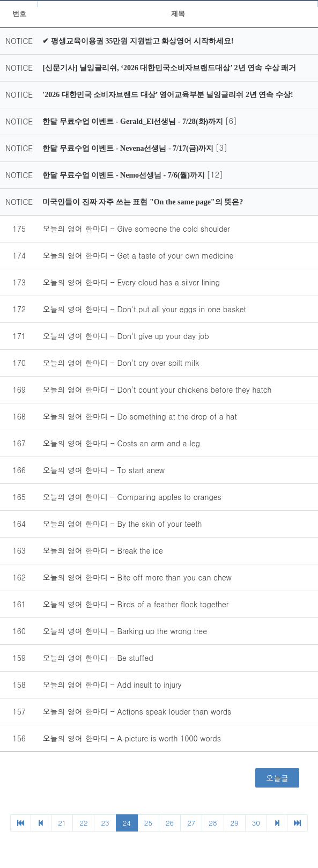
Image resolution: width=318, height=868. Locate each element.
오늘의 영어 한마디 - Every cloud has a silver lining (131, 282)
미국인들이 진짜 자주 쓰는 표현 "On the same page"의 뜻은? (143, 202)
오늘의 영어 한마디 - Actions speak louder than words (137, 711)
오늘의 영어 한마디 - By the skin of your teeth (122, 524)
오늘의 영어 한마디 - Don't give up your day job (125, 336)
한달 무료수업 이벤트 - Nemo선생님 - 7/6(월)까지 (124, 175)
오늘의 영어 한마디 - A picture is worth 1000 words (132, 738)
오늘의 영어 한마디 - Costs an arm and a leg (121, 443)
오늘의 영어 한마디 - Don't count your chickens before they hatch (157, 389)
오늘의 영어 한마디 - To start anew (103, 470)
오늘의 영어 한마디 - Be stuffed (98, 658)
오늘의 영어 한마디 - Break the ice (102, 550)
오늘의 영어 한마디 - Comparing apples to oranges (132, 497)
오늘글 (277, 778)
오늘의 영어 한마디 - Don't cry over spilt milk (121, 363)
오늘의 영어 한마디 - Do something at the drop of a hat (139, 416)
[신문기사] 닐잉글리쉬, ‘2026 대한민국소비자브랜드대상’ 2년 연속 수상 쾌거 (169, 68)
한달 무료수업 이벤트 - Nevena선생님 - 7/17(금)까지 (129, 148)
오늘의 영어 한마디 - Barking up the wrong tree (125, 631)
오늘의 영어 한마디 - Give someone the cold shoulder (136, 229)
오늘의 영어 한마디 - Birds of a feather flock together (135, 604)
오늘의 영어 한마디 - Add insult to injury (112, 685)
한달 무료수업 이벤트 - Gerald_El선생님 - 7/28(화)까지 (134, 122)
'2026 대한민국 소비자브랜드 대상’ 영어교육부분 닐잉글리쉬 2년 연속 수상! (168, 95)
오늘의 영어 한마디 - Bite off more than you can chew (137, 577)
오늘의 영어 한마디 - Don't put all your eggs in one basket (144, 309)
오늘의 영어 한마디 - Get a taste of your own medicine (138, 255)
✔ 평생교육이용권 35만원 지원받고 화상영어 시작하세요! (138, 41)
